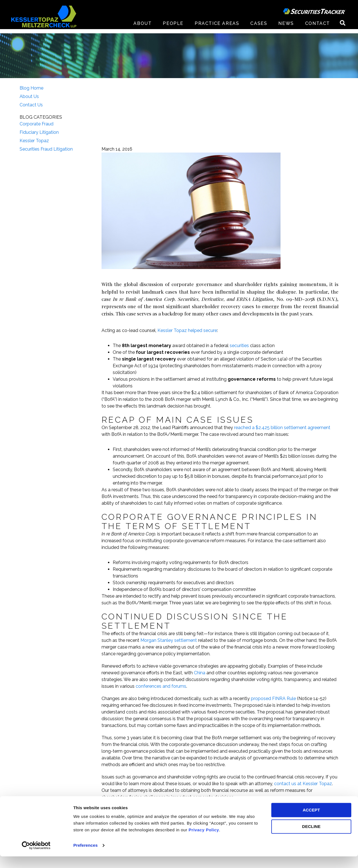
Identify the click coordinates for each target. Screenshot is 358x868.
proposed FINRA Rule (273, 699)
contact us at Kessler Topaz (303, 784)
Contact (318, 28)
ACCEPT (311, 822)
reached (242, 428)
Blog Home (31, 88)
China (200, 673)
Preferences (85, 857)
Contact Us (31, 105)
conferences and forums (161, 686)
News (286, 28)
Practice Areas (217, 28)
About (143, 28)
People (173, 28)
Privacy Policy (204, 842)
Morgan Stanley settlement (169, 640)
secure (210, 330)
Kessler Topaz (34, 141)
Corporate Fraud (36, 124)
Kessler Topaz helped (180, 330)
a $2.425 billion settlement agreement (291, 428)
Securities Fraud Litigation (46, 149)
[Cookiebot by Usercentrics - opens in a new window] (36, 857)
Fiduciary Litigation (39, 132)
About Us (29, 96)
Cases (259, 28)
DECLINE (311, 838)
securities (239, 346)
